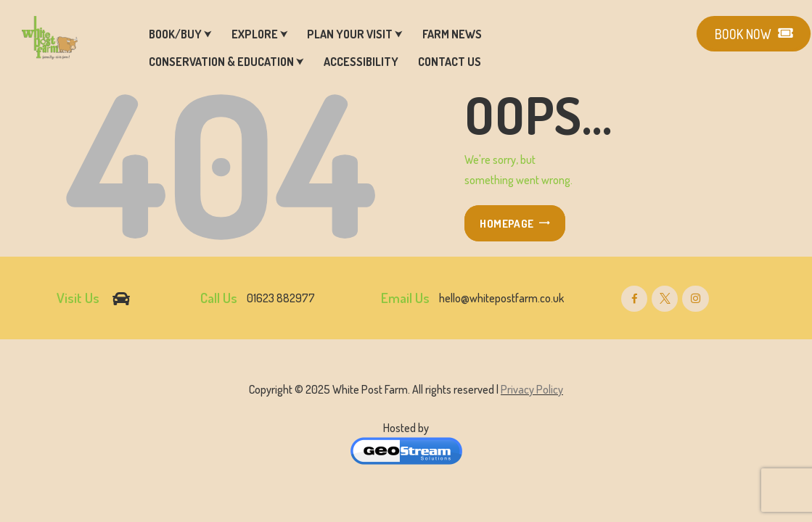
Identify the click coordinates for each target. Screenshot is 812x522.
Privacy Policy (532, 389)
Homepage (507, 223)
